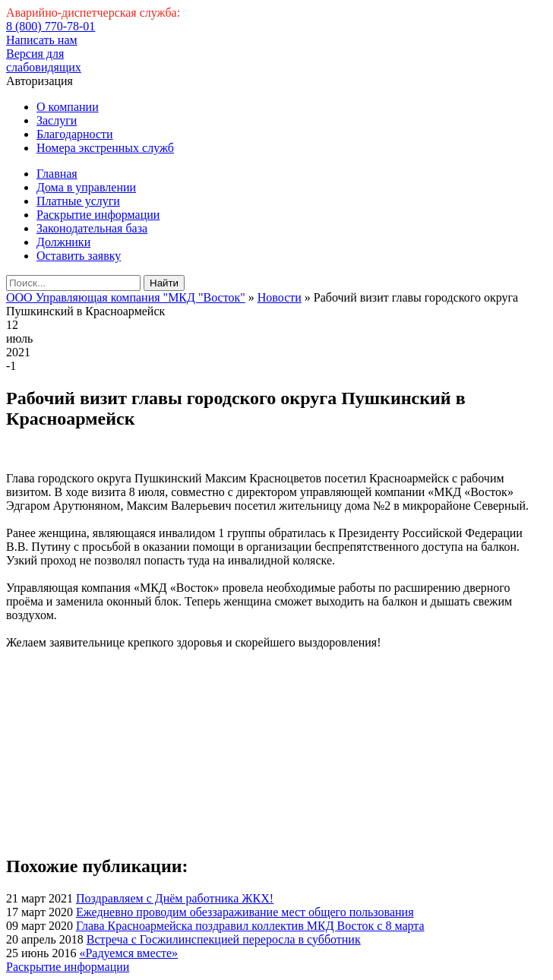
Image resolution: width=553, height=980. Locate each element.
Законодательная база (92, 228)
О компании (68, 107)
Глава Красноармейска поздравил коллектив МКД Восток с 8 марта (250, 926)
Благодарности (75, 134)
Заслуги (57, 120)
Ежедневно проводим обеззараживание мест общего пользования (245, 912)
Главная (57, 174)
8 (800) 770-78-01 (51, 26)
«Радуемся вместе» (128, 953)
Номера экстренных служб (105, 148)
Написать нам (42, 40)
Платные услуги (78, 201)
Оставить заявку (79, 256)
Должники (63, 242)
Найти (164, 283)
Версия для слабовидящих (44, 60)
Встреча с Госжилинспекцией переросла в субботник (224, 939)
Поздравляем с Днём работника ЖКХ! (175, 898)
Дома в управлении (86, 187)
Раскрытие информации (98, 215)
